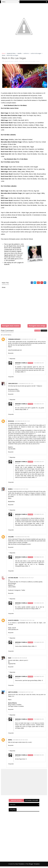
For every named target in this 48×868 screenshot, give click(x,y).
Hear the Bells (12, 450)
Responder (11, 355)
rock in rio (26, 53)
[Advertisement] (24, 308)
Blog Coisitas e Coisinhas (15, 706)
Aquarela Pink (12, 665)
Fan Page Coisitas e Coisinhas (16, 708)
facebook (44, 332)
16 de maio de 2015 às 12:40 (29, 341)
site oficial (24, 239)
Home (3, 53)
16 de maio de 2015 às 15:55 (22, 423)
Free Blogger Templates (33, 866)
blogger (37, 332)
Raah (10, 660)
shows (4, 55)
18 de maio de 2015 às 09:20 (19, 660)
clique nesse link (27, 215)
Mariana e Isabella (21, 365)
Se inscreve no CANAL (14, 393)
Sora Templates (20, 866)
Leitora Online (13, 579)
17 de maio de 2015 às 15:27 (26, 579)
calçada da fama (11, 53)
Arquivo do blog (16, 802)
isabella (19, 53)
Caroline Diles (13, 385)
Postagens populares (32, 802)
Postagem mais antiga (37, 327)
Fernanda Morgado (14, 341)
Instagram (17, 592)
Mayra (10, 742)
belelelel (11, 423)
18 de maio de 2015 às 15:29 (26, 694)
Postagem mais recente (11, 327)
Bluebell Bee (11, 503)
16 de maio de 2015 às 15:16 (26, 385)
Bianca (10, 491)
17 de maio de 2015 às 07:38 (22, 538)
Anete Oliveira (13, 694)
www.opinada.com (13, 631)
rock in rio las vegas (36, 53)
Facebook (11, 592)
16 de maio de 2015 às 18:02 (21, 491)
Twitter (23, 592)
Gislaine (11, 538)
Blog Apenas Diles (13, 391)
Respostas (12, 360)
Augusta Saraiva (13, 622)
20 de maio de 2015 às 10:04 (20, 742)
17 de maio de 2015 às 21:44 (27, 622)
